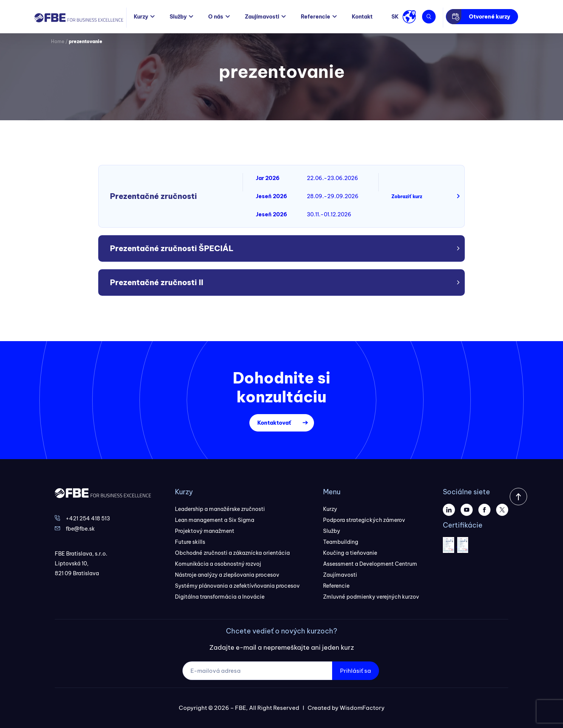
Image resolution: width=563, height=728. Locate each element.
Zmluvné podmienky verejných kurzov (371, 597)
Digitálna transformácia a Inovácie (220, 597)
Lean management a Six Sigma (215, 520)
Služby (178, 17)
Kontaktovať (274, 423)
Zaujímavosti (262, 17)
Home (58, 41)
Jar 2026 (268, 178)
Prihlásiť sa (356, 671)
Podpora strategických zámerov (364, 520)
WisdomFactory (362, 708)
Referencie (316, 17)
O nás (216, 17)
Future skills (190, 542)
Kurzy (141, 17)
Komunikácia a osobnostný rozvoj (218, 564)
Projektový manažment (205, 531)
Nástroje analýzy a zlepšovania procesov (227, 575)
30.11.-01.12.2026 (329, 214)
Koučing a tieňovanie (350, 553)
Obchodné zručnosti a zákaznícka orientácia (232, 553)
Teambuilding (341, 542)
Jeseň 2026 (271, 196)
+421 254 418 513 (88, 518)
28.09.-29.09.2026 (333, 196)
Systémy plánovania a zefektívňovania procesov (237, 586)
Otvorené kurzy (490, 17)
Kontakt (362, 17)
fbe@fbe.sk (80, 529)
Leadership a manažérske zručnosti (220, 509)
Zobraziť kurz (407, 196)
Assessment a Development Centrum (370, 564)
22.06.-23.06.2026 (333, 178)
